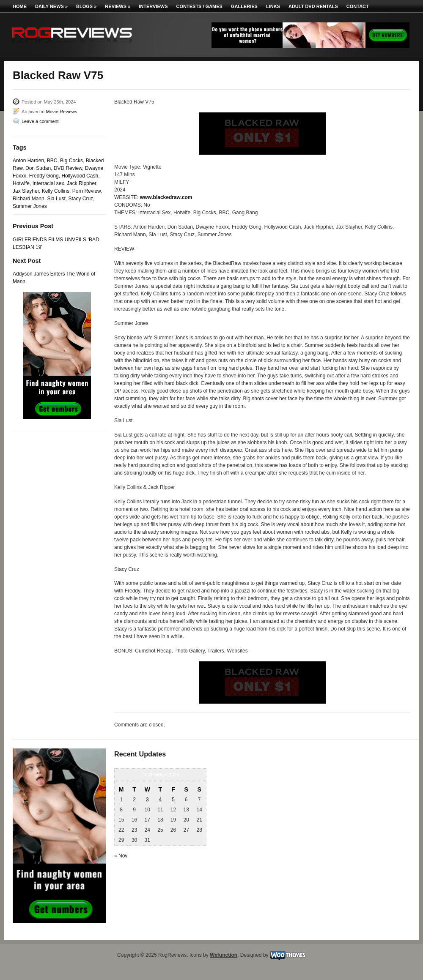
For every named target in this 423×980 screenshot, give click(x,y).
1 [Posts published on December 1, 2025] (121, 800)
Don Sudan (38, 168)
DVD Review (68, 168)
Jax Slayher (26, 191)
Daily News (51, 6)
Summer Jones (30, 206)
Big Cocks (71, 161)
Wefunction (224, 955)
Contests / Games (199, 6)
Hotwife (21, 183)
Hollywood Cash (80, 176)
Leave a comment (40, 121)
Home (20, 6)
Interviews (153, 6)
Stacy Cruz (81, 199)
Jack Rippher (81, 183)
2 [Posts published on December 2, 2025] (134, 800)
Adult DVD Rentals (313, 6)
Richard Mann (29, 199)
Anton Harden (28, 161)
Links (273, 6)
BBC (52, 161)
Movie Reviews (61, 112)
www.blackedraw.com (166, 197)
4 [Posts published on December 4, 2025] (161, 800)
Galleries (244, 6)
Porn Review (87, 191)
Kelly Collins (56, 191)
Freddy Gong (44, 176)
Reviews (118, 6)
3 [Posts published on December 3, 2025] (147, 800)
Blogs (86, 6)
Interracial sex (48, 183)
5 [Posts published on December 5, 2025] (173, 800)
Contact (358, 6)
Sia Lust (56, 199)
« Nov (121, 856)
